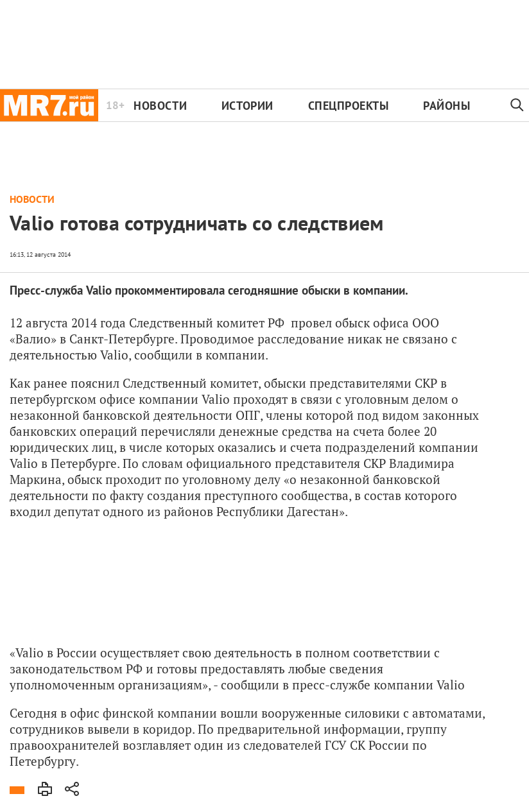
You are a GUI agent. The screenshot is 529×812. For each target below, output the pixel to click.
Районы (447, 106)
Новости (160, 106)
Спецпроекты (349, 106)
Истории (247, 106)
